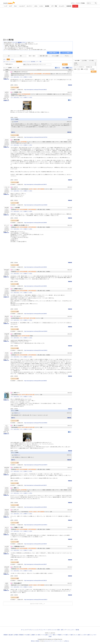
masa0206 (16, 122)
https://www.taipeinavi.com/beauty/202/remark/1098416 (36, 350)
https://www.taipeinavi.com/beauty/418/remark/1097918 (36, 137)
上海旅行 (33, 635)
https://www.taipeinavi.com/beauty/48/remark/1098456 (35, 286)
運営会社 (33, 641)
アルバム (67, 56)
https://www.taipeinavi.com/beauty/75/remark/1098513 (35, 90)
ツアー (66, 630)
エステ (49, 641)
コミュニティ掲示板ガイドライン (19, 43)
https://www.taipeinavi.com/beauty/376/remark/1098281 (36, 423)
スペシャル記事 (55, 56)
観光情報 (47, 6)
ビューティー (30, 6)
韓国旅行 (6, 635)
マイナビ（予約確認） (81, 3)
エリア (11, 6)
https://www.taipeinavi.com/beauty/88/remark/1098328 (35, 507)
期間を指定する (9, 64)
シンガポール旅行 (86, 635)
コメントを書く (16, 87)
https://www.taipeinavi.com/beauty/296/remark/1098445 (36, 331)
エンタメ (41, 6)
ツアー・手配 (54, 6)
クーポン (75, 6)
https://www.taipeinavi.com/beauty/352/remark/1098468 (36, 205)
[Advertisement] (50, 12)
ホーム (23, 630)
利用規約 (37, 641)
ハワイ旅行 (65, 635)
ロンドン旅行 (77, 635)
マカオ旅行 (27, 635)
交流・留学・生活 (44, 56)
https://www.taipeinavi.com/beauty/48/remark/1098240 (35, 544)
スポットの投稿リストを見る (26, 77)
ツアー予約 (91, 61)
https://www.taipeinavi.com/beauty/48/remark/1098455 (35, 314)
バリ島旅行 (59, 635)
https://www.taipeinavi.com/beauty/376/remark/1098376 (36, 465)
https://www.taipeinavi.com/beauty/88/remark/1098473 (35, 184)
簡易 (64, 68)
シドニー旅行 (52, 635)
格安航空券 (69, 6)
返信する (13, 132)
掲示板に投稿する (53, 53)
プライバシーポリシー (59, 641)
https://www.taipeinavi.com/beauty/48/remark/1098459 (35, 223)
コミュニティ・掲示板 (74, 630)
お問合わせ (67, 641)
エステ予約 (84, 61)
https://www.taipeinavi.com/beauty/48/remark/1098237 (35, 564)
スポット (71, 68)
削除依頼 (70, 85)
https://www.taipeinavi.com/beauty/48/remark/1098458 (35, 267)
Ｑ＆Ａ (13, 59)
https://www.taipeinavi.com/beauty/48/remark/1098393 (35, 381)
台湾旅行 (16, 635)
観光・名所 (60, 630)
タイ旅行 (38, 635)
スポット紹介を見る (15, 77)
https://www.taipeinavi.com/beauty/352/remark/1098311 (36, 525)
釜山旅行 (11, 635)
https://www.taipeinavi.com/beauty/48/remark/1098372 (35, 485)
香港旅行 (21, 635)
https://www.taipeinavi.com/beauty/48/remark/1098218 (35, 581)
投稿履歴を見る (6, 79)
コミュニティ (62, 6)
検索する (65, 64)
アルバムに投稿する (66, 53)
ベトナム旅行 (45, 635)
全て (9, 56)
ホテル (36, 6)
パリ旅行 (71, 635)
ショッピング (22, 6)
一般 (20, 56)
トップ (6, 6)
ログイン (73, 3)
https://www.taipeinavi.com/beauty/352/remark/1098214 (36, 600)
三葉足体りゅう (17, 413)
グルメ (15, 6)
